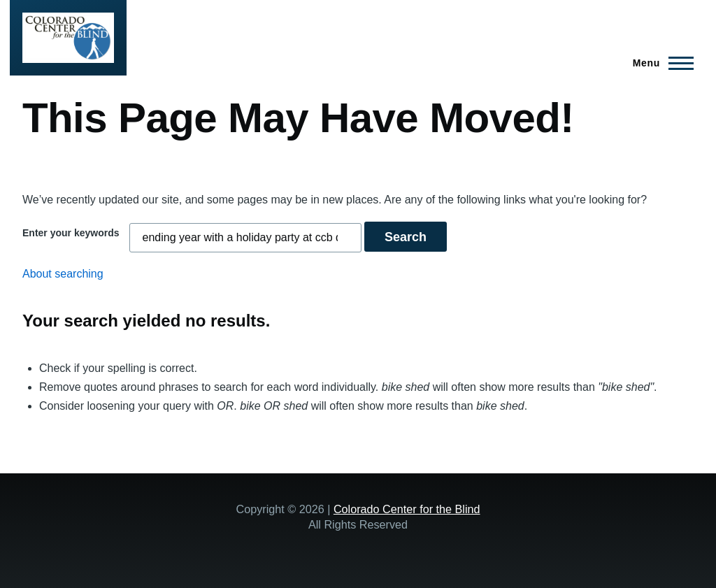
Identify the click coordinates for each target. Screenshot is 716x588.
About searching (63, 274)
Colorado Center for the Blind (407, 509)
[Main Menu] (659, 63)
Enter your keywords (71, 233)
